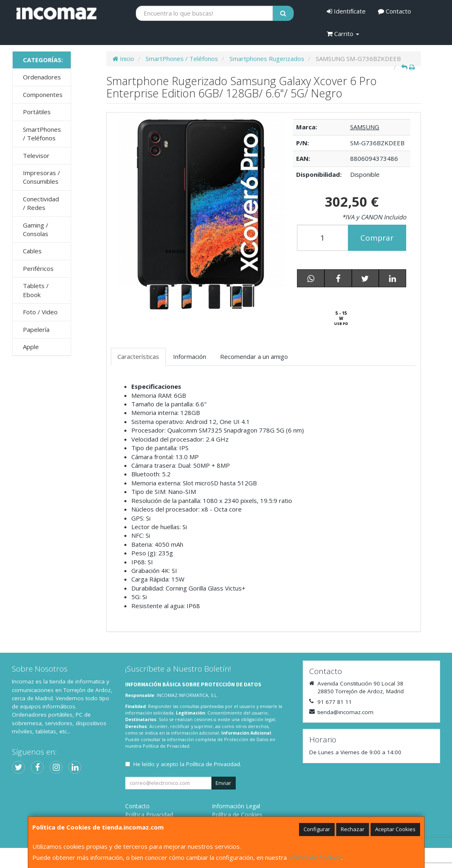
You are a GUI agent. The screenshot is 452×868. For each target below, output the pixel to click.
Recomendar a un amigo (254, 356)
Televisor (36, 156)
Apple (31, 347)
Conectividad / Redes (41, 203)
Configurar (317, 829)
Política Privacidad (149, 815)
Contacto (395, 11)
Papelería (36, 329)
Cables (32, 251)
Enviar (223, 783)
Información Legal (236, 806)
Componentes (43, 95)
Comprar (377, 238)
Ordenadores (42, 77)
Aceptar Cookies (395, 829)
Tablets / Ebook (36, 290)
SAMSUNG (365, 127)
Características (138, 356)
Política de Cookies (315, 857)
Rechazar (353, 829)
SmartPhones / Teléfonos (42, 134)
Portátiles (37, 112)
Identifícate (346, 11)
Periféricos (38, 268)
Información (190, 356)
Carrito (343, 34)
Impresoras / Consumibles (42, 177)
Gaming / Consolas (36, 229)
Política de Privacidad (166, 746)
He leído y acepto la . (187, 764)
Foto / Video (40, 312)
